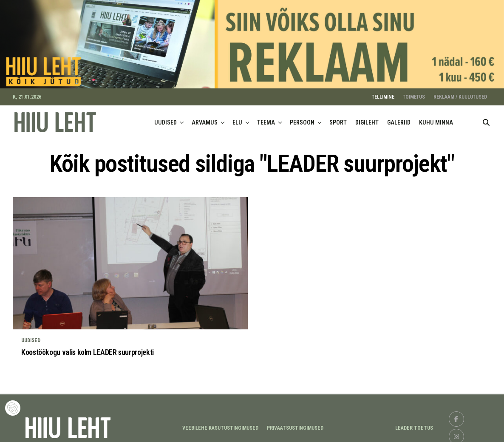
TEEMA (266, 119)
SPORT (338, 119)
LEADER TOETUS (414, 425)
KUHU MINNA (436, 119)
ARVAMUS (205, 119)
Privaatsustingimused (295, 425)
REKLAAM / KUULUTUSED (460, 93)
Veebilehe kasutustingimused (220, 425)
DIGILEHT (367, 119)
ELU (237, 119)
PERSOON (302, 119)
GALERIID (399, 119)
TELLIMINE (383, 93)
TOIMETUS (414, 93)
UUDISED (166, 119)
